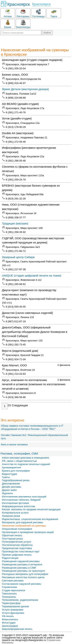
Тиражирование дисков (15, 606)
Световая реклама (13, 581)
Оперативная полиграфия (17, 529)
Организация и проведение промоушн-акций (28, 532)
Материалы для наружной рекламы (23, 522)
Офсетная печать (12, 535)
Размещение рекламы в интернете (22, 564)
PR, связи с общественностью (19, 461)
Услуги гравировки (13, 610)
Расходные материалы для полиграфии (25, 574)
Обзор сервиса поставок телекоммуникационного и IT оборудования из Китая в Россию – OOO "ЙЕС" (32, 427)
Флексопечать (10, 619)
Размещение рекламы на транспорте (23, 571)
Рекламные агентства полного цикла (23, 577)
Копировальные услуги (15, 513)
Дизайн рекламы (12, 487)
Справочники (10, 587)
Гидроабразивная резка (16, 480)
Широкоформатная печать (17, 629)
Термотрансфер (11, 603)
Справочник (54, 640)
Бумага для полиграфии (16, 471)
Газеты (6, 477)
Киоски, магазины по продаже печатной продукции (31, 509)
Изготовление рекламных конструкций (24, 497)
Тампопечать (9, 594)
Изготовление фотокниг (16, 503)
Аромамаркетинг (12, 467)
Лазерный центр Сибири (18, 257)
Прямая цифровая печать (17, 555)
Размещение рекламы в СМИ (19, 568)
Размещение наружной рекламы (21, 561)
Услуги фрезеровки (13, 613)
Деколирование (11, 484)
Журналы (7, 493)
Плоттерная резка (12, 539)
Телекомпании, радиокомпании (20, 600)
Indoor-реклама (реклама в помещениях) (26, 458)
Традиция (15, 223)
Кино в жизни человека (14, 444)
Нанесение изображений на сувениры (24, 526)
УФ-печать (8, 616)
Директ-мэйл (9, 490)
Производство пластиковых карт (21, 551)
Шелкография (10, 626)
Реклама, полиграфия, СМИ (19, 453)
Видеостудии (10, 474)
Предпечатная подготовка (17, 548)
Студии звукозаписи (14, 590)
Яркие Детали (25, 89)
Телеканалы (9, 597)
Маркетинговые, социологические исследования (30, 519)
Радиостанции (10, 558)
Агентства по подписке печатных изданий (26, 464)
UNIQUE (32, 275)
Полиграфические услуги (17, 542)
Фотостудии (9, 623)
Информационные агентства (19, 506)
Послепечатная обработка (17, 545)
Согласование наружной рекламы (22, 584)
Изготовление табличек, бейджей (21, 500)
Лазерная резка (11, 516)
